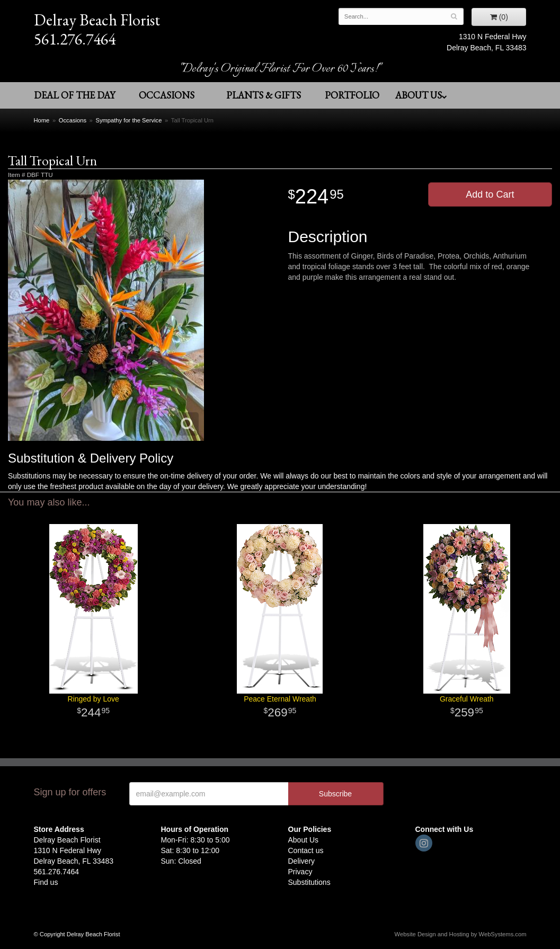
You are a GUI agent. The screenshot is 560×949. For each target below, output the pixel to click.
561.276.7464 (75, 39)
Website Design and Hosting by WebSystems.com (461, 934)
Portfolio (352, 95)
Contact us (306, 850)
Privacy (300, 872)
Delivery (302, 861)
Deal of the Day (74, 95)
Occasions (167, 95)
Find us (46, 882)
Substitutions (309, 882)
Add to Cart (490, 194)
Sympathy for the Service (128, 120)
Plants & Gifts (264, 95)
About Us (421, 95)
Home (42, 120)
